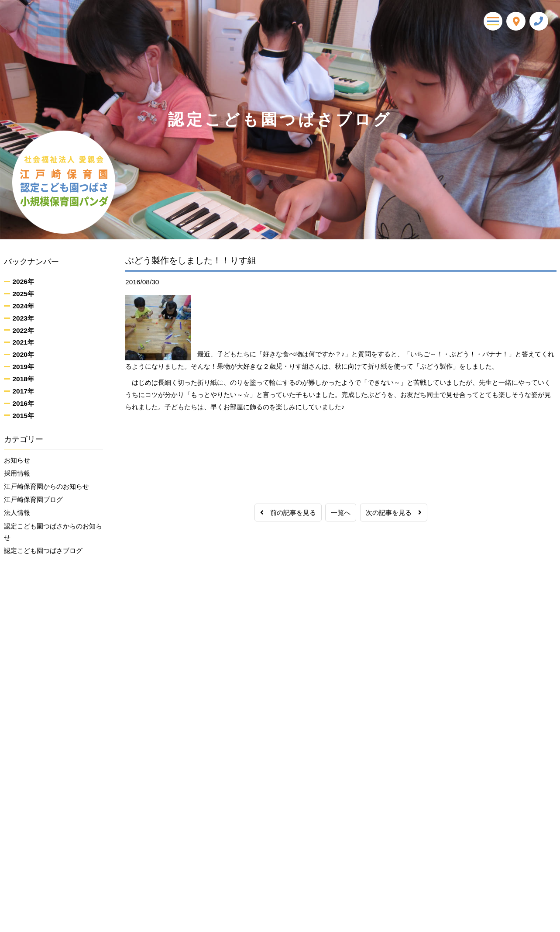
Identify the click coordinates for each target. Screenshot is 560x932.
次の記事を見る (394, 513)
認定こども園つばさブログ (43, 556)
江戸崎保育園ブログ (33, 502)
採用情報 (17, 475)
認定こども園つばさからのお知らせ (53, 536)
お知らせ (17, 461)
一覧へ (341, 513)
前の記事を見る (288, 513)
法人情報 (17, 516)
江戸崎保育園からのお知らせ (46, 488)
